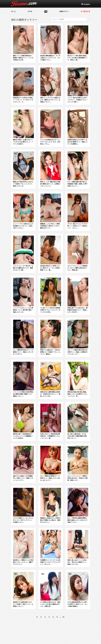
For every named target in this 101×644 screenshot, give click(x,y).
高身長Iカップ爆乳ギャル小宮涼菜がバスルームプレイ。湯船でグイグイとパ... (23, 547)
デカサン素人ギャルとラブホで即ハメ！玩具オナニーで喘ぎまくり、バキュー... (78, 211)
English (87, 4)
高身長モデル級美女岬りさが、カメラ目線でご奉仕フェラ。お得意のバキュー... (23, 589)
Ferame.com (24, 4)
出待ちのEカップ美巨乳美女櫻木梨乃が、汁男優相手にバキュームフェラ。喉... (51, 421)
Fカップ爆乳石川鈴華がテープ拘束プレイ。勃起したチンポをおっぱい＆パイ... (51, 463)
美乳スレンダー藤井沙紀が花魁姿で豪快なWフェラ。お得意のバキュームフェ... (51, 169)
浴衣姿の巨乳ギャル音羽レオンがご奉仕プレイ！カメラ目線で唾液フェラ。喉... (51, 253)
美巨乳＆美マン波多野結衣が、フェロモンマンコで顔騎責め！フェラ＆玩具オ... (23, 421)
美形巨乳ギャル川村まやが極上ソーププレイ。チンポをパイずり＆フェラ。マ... (23, 85)
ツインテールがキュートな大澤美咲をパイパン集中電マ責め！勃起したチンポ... (23, 295)
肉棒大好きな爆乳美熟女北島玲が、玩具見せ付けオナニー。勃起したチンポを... (51, 379)
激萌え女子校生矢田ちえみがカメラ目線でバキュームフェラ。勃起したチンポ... (23, 169)
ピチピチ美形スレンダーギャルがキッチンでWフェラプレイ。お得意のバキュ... (23, 505)
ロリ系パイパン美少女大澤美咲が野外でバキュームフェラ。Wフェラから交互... (51, 295)
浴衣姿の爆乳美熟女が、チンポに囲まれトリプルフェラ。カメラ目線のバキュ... (51, 43)
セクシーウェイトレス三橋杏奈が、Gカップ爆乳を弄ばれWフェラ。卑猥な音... (78, 253)
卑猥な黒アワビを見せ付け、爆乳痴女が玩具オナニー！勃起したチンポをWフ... (78, 295)
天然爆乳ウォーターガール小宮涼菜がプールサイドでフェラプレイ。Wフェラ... (51, 547)
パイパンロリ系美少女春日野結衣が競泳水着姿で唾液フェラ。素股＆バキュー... (23, 379)
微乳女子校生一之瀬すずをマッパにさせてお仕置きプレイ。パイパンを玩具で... (23, 127)
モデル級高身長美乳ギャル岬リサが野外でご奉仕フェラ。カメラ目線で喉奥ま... (78, 589)
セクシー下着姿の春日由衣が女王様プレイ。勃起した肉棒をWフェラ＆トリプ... (78, 337)
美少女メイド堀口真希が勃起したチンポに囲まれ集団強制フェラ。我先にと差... (78, 43)
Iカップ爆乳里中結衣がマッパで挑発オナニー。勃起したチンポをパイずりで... (23, 337)
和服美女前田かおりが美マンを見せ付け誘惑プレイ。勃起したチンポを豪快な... (78, 127)
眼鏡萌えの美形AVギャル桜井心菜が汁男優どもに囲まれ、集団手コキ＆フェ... (51, 505)
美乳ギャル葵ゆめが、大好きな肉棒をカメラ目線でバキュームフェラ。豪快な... (51, 337)
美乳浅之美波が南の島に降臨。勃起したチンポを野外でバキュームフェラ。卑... (78, 379)
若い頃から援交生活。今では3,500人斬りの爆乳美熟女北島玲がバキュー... (78, 421)
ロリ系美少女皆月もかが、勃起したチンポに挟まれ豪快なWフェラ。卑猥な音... (51, 589)
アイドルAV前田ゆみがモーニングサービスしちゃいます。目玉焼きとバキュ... (51, 127)
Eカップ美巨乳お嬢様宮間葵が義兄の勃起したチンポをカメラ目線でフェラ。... (78, 505)
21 (64, 617)
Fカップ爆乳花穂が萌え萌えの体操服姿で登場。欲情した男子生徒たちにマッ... (78, 169)
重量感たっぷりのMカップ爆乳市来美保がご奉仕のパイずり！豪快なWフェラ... (51, 211)
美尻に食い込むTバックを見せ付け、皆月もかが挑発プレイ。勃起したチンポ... (78, 547)
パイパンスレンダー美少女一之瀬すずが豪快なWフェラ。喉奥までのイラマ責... (23, 253)
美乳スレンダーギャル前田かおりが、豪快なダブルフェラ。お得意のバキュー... (51, 85)
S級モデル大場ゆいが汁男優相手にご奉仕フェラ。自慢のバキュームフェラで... (23, 463)
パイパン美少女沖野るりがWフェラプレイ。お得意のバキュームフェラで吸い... (78, 85)
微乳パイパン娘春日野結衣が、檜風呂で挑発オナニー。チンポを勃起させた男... (23, 43)
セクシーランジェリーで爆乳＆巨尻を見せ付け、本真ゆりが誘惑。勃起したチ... (78, 463)
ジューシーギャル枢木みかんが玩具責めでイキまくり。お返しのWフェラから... (23, 211)
